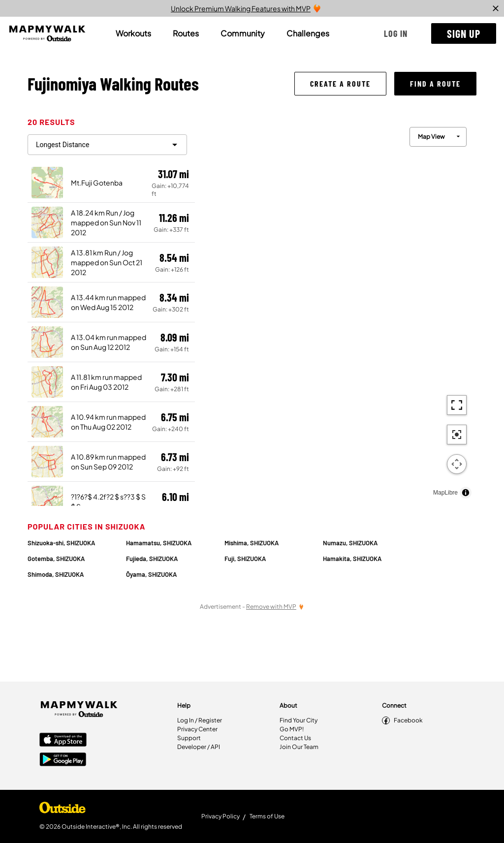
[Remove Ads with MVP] (275, 607)
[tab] (133, 33)
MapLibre (445, 493)
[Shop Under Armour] (63, 810)
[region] (336, 310)
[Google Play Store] (63, 760)
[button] (396, 33)
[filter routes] (107, 145)
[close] (496, 8)
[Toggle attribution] (466, 493)
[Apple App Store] (63, 741)
